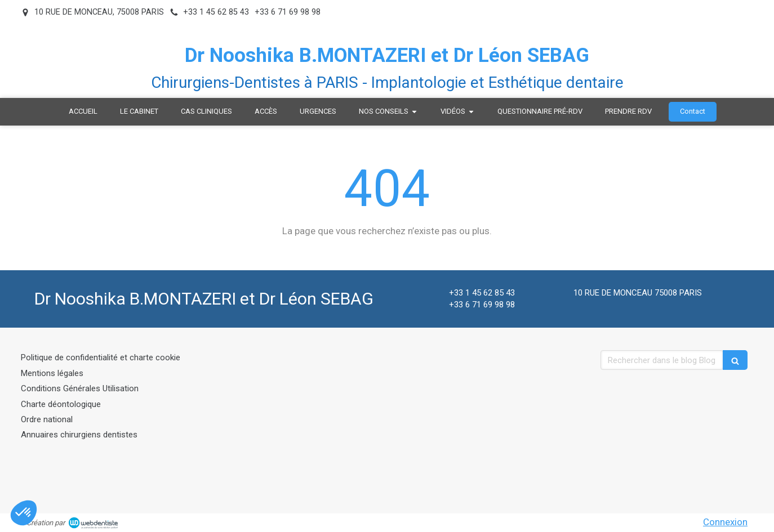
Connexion (725, 522)
